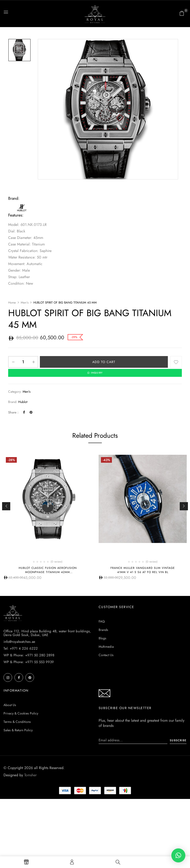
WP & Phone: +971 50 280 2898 (29, 655)
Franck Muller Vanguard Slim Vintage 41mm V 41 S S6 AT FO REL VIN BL (143, 570)
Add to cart (104, 362)
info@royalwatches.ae (19, 642)
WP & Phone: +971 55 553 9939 (29, 662)
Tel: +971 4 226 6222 (21, 649)
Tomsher (30, 775)
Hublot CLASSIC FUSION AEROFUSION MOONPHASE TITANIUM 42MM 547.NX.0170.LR (48, 572)
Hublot (23, 402)
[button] (182, 13)
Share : (13, 412)
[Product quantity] (23, 362)
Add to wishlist (176, 362)
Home (12, 303)
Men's (25, 303)
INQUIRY (95, 373)
